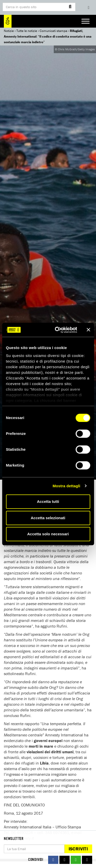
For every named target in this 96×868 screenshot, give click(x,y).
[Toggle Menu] (86, 21)
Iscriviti (78, 849)
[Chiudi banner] (88, 330)
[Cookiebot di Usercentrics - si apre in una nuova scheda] (57, 330)
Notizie (9, 31)
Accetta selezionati (48, 518)
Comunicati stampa (54, 31)
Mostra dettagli (66, 486)
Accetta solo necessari (48, 534)
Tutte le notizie (27, 31)
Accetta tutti (48, 501)
